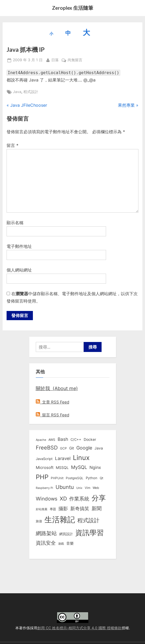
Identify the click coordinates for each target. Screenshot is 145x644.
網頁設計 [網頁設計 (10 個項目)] (66, 534)
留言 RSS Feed (52, 415)
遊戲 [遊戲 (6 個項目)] (61, 544)
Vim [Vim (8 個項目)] (87, 488)
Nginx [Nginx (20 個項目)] (95, 467)
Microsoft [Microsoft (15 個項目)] (45, 468)
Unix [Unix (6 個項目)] (79, 488)
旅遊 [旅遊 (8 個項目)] (39, 521)
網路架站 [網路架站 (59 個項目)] (46, 533)
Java (17, 92)
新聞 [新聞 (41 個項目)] (97, 508)
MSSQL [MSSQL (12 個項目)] (62, 468)
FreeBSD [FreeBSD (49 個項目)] (47, 448)
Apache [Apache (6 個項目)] (41, 440)
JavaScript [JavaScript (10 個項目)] (44, 459)
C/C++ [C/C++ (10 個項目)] (76, 439)
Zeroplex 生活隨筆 (73, 8)
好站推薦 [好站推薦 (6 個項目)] (42, 509)
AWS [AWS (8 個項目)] (52, 440)
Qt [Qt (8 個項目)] (101, 478)
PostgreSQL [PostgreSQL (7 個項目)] (75, 478)
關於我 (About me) (57, 388)
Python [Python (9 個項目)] (92, 478)
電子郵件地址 (19, 246)
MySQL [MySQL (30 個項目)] (79, 467)
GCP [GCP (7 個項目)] (63, 448)
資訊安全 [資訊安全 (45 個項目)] (46, 543)
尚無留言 (75, 60)
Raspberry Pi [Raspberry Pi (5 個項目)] (44, 488)
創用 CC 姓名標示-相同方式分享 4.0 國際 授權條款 (79, 628)
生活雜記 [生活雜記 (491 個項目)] (60, 520)
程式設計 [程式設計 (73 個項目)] (88, 520)
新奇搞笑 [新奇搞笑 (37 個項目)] (80, 508)
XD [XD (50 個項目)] (63, 499)
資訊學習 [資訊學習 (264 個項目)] (89, 533)
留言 (12, 145)
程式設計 (31, 92)
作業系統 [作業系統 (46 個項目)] (79, 499)
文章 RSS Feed (52, 402)
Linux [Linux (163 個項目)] (81, 458)
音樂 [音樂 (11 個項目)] (70, 543)
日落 (55, 60)
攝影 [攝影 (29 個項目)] (63, 508)
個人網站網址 (19, 270)
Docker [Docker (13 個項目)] (90, 439)
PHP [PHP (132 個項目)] (42, 477)
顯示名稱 (15, 223)
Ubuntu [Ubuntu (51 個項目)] (65, 487)
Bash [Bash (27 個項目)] (63, 439)
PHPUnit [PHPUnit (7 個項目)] (57, 478)
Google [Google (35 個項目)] (84, 448)
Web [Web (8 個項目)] (96, 488)
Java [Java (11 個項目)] (99, 448)
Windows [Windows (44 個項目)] (47, 499)
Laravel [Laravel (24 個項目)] (63, 458)
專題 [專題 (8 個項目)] (53, 509)
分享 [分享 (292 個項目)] (99, 498)
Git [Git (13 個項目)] (72, 448)
